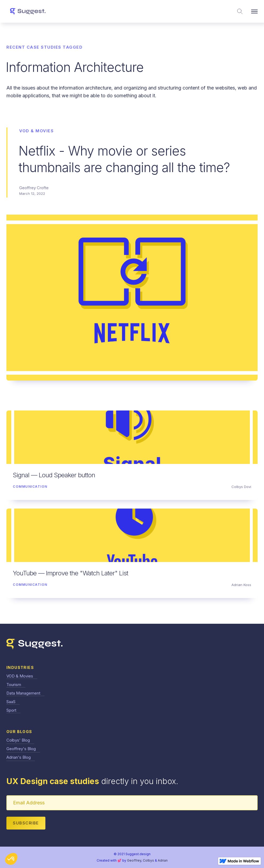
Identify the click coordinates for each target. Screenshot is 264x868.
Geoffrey (134, 860)
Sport (11, 710)
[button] (254, 11)
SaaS (11, 702)
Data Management (23, 693)
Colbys (148, 860)
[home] (28, 11)
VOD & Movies (20, 676)
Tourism (14, 685)
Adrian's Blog (19, 757)
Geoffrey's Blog (21, 749)
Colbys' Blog (18, 740)
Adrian (163, 860)
